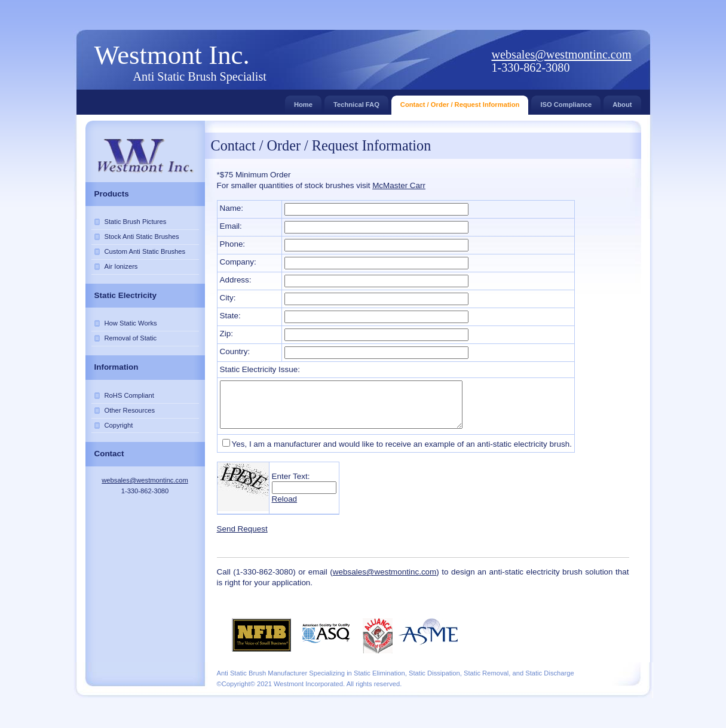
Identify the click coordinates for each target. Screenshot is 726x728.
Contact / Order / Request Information (460, 102)
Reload (285, 499)
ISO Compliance (566, 102)
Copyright (119, 425)
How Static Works (131, 323)
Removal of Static (131, 338)
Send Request (242, 529)
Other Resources (130, 410)
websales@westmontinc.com (562, 54)
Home (303, 102)
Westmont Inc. (172, 55)
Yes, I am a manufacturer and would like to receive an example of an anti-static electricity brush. (402, 444)
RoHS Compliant (129, 395)
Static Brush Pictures (136, 222)
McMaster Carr (399, 185)
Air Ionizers (121, 266)
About (622, 102)
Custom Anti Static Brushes (145, 251)
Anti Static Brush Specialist (200, 76)
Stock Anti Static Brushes (142, 236)
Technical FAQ (356, 102)
